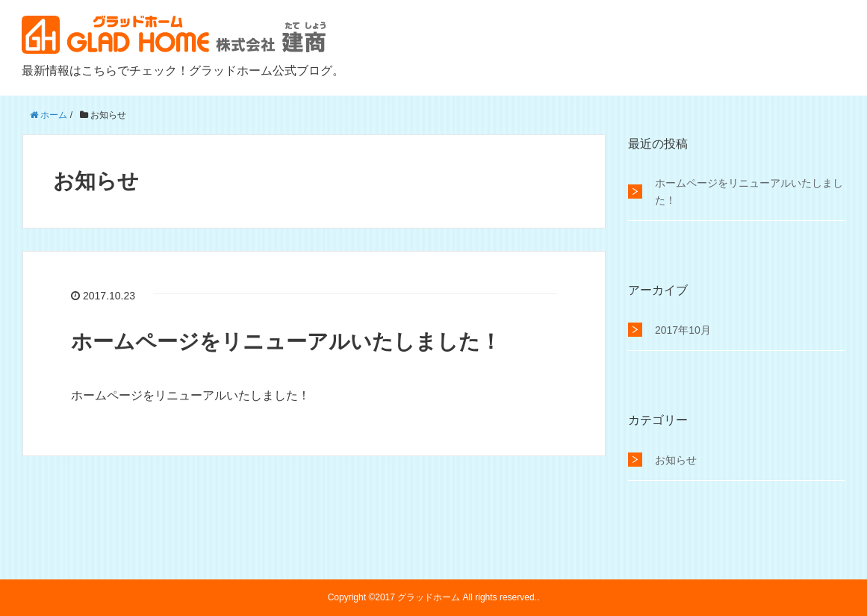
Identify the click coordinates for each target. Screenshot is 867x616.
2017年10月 (683, 330)
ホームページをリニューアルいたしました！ (286, 342)
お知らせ (676, 460)
